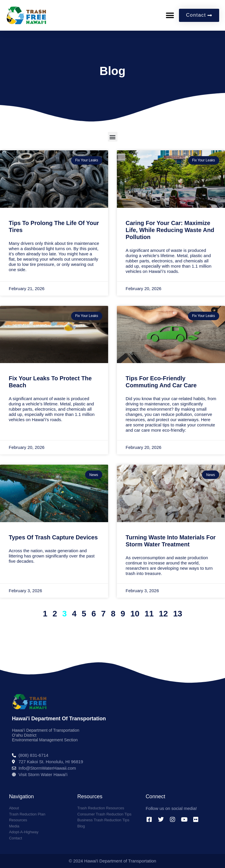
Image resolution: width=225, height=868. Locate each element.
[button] (170, 15)
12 (163, 614)
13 (178, 614)
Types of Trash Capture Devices (53, 537)
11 (149, 614)
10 (135, 614)
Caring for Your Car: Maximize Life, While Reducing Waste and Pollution (170, 230)
